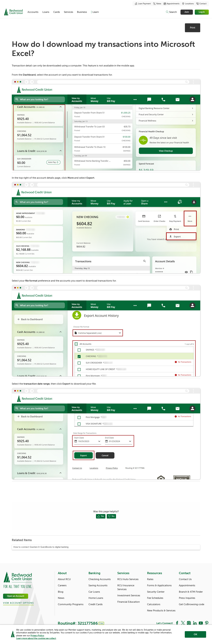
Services (77, 12)
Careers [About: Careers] (62, 585)
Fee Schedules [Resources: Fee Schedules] (155, 598)
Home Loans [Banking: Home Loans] (96, 598)
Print (193, 28)
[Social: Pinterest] (207, 623)
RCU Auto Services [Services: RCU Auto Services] (128, 579)
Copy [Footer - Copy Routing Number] (101, 623)
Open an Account (16, 596)
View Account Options (18, 603)
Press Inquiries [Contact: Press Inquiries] (187, 598)
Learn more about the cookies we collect (36, 639)
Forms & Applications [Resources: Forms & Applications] (159, 585)
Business (92, 12)
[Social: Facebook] (177, 623)
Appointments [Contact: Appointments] (187, 585)
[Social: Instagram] (189, 623)
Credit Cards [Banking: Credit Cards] (96, 604)
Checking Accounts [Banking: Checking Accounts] (100, 579)
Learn (108, 12)
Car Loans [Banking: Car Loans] (94, 592)
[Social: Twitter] (183, 623)
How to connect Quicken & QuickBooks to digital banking (41, 547)
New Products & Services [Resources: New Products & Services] (161, 611)
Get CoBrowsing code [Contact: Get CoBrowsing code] (192, 604)
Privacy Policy (37, 636)
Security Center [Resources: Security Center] (156, 592)
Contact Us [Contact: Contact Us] (185, 579)
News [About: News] (61, 598)
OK (195, 635)
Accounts (34, 12)
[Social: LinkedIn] (195, 623)
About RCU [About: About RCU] (64, 579)
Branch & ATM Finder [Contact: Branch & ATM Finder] (191, 592)
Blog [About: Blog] (61, 592)
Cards (62, 12)
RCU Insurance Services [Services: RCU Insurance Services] (126, 587)
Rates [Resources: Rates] (150, 579)
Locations (188, 4)
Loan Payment (143, 4)
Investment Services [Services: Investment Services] (129, 596)
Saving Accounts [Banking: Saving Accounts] (98, 585)
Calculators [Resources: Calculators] (154, 604)
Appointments (172, 4)
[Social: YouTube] (201, 623)
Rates (157, 4)
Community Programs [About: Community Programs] (71, 604)
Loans (49, 12)
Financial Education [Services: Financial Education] (129, 602)
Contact (201, 4)
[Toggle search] (171, 12)
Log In (202, 12)
